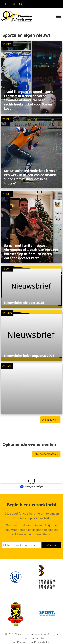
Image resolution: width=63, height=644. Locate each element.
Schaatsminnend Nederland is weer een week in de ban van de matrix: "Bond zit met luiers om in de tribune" (30, 177)
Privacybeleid (42, 642)
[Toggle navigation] (59, 16)
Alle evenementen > (46, 454)
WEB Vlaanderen (23, 642)
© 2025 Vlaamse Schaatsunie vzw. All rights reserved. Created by (32, 636)
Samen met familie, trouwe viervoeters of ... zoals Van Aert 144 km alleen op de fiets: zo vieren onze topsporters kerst (31, 252)
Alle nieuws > (50, 420)
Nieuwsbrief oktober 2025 (24, 303)
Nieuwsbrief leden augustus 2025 (29, 356)
